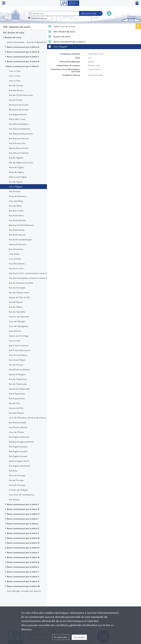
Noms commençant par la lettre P (23, 552)
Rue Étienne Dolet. (18, 422)
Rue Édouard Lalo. (17, 143)
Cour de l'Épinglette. (19, 326)
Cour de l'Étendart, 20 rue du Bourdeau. (27, 418)
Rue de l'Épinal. (16, 302)
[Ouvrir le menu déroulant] (4, 3)
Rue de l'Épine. (16, 307)
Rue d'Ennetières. (17, 264)
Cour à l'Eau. (15, 71)
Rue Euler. (13, 471)
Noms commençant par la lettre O (23, 548)
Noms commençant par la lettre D (23, 61)
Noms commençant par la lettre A (23, 47)
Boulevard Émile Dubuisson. (22, 225)
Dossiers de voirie (13, 37)
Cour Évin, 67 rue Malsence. (22, 495)
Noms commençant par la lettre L (23, 533)
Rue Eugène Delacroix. (19, 437)
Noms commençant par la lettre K (23, 528)
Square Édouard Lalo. (19, 148)
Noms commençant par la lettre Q (23, 557)
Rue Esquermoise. (17, 398)
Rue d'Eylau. (15, 499)
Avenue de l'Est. (16, 408)
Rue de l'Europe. (17, 480)
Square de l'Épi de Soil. (20, 297)
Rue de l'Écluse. (16, 85)
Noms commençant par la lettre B (23, 52)
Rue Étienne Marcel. (18, 427)
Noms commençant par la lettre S (23, 567)
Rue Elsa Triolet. (16, 211)
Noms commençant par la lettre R (23, 562)
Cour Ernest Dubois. (18, 355)
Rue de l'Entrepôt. (17, 288)
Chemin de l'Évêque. (19, 490)
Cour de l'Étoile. (17, 432)
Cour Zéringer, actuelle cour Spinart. (24, 591)
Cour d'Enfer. (15, 259)
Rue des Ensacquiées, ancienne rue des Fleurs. (30, 278)
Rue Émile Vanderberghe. (21, 239)
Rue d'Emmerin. (16, 249)
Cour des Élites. (16, 201)
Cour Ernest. (15, 341)
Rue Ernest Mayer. (17, 360)
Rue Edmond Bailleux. (19, 124)
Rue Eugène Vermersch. (20, 466)
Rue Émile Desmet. (18, 220)
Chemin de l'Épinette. (19, 316)
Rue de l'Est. (15, 403)
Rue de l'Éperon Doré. (19, 292)
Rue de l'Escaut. (16, 365)
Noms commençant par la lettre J (23, 524)
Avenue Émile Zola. (18, 244)
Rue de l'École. (16, 100)
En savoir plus (61, 637)
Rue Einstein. (15, 191)
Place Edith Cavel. (17, 119)
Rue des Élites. (16, 206)
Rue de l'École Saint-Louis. (21, 95)
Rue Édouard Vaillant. (19, 153)
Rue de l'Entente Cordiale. (21, 283)
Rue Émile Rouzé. (17, 230)
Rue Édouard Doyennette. (21, 134)
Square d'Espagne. (17, 374)
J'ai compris (79, 637)
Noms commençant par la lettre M (23, 538)
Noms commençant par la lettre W (23, 586)
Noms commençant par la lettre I (23, 519)
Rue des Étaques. (17, 413)
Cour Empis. (15, 254)
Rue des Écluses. (16, 90)
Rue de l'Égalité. (16, 158)
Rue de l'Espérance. (18, 379)
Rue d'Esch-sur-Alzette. (20, 369)
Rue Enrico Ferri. (17, 268)
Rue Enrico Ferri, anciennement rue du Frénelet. (31, 273)
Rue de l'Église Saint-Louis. (21, 162)
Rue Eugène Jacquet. (18, 446)
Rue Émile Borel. (16, 215)
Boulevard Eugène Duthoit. (21, 442)
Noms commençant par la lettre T (23, 572)
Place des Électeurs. (18, 196)
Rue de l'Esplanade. (18, 384)
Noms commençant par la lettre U (23, 576)
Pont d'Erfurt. (15, 331)
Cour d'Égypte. (16, 187)
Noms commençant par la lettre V (23, 581)
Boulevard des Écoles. (19, 105)
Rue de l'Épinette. (17, 312)
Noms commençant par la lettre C (23, 57)
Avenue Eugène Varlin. (19, 461)
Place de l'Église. (17, 167)
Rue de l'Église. (16, 182)
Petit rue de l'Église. (18, 177)
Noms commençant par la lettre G (23, 509)
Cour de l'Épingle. (17, 321)
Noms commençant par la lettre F (23, 504)
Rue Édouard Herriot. (19, 138)
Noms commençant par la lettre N (23, 543)
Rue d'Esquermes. (17, 394)
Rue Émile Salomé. (17, 235)
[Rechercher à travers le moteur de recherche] (55, 13)
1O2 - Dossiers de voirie (13, 32)
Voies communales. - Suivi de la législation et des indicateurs (34, 42)
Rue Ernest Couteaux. (19, 345)
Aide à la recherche (39, 18)
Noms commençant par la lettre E (23, 66)
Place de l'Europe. (17, 475)
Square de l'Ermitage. (19, 336)
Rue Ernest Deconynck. (20, 350)
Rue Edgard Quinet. (18, 114)
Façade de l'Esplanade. (20, 389)
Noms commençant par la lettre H (23, 514)
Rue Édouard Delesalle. (20, 129)
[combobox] (91, 13)
